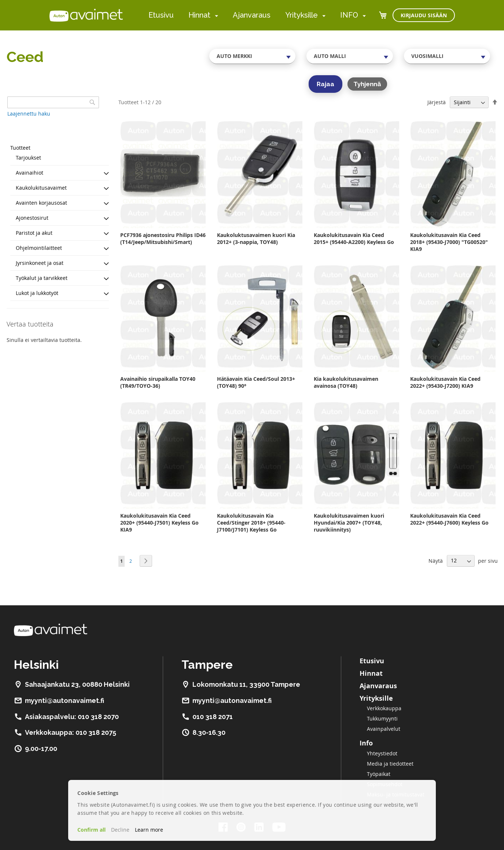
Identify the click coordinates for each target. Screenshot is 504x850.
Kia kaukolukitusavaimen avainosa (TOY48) (346, 382)
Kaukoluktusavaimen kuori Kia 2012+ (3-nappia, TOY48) (256, 238)
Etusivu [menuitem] (161, 15)
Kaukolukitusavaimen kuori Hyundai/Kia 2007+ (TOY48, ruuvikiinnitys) (349, 523)
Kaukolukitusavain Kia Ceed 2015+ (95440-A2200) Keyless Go (354, 238)
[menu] (257, 15)
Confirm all (91, 830)
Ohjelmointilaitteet (39, 248)
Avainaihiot (30, 173)
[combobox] (253, 56)
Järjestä (437, 102)
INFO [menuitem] (349, 15)
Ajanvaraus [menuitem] (252, 15)
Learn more (149, 830)
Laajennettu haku (29, 114)
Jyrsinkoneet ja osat (40, 263)
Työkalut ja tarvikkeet (42, 278)
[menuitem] (215, 16)
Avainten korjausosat (41, 203)
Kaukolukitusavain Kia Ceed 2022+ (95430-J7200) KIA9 (445, 382)
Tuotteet (20, 148)
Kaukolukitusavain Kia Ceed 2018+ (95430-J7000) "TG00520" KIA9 (449, 242)
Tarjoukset (28, 158)
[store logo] (86, 15)
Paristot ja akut (34, 233)
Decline (120, 830)
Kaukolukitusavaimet (41, 188)
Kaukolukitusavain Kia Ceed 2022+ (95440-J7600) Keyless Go (449, 519)
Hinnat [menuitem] (199, 15)
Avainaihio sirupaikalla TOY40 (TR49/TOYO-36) (158, 382)
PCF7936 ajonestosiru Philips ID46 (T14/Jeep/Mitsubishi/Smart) (163, 238)
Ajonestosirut (32, 218)
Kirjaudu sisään (424, 15)
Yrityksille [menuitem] (301, 15)
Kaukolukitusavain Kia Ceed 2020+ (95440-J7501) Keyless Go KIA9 (159, 523)
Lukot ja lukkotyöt (37, 293)
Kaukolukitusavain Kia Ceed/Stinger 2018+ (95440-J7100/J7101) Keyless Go (251, 523)
